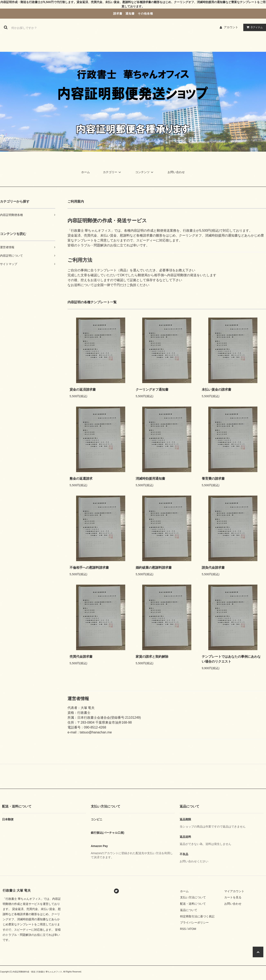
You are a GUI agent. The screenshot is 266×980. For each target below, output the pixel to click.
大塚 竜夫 (88, 708)
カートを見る (233, 897)
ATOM (192, 929)
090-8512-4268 (95, 727)
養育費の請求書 (213, 479)
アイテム (254, 27)
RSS (183, 929)
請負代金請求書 (213, 568)
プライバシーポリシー (194, 922)
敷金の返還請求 (81, 479)
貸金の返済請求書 (83, 390)
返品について (189, 910)
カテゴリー (113, 172)
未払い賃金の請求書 (216, 390)
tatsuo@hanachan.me (96, 732)
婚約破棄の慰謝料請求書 (154, 568)
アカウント (231, 27)
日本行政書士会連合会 (94, 718)
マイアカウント (234, 891)
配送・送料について (193, 904)
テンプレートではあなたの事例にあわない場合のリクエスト (231, 659)
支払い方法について (193, 897)
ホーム (86, 172)
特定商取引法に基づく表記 (197, 916)
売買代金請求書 (81, 657)
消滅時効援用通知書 (150, 479)
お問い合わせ (176, 172)
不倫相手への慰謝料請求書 (89, 568)
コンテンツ (145, 172)
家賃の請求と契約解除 (152, 657)
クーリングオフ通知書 (152, 390)
